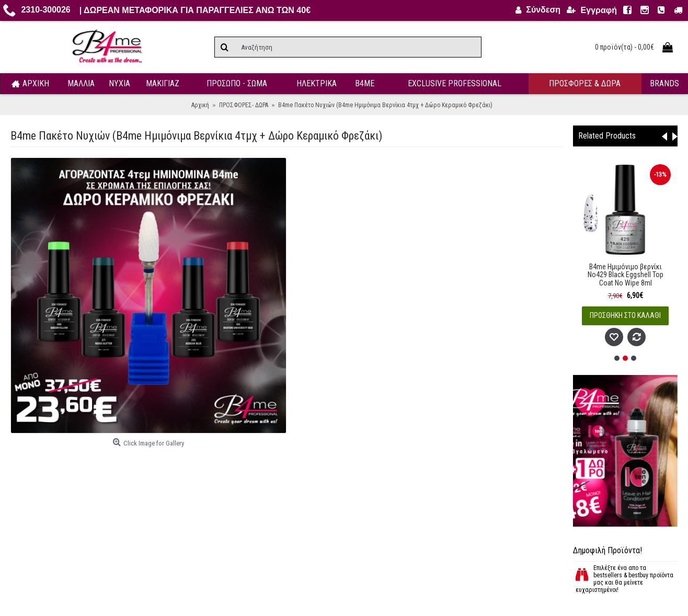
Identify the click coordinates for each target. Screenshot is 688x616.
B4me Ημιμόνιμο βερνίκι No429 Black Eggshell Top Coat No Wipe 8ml (626, 275)
